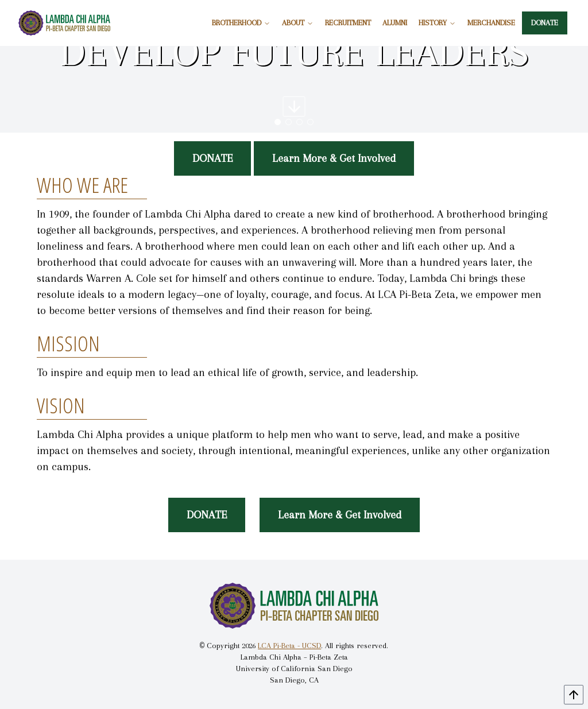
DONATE (545, 23)
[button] (278, 122)
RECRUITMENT (348, 23)
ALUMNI (395, 23)
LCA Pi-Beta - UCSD (289, 646)
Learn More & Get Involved (334, 158)
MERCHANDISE (491, 23)
